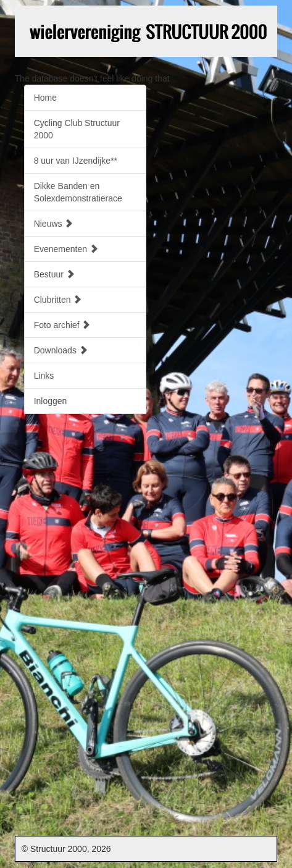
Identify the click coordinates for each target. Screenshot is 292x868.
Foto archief (62, 325)
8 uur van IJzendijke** (76, 161)
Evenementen (66, 249)
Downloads (61, 350)
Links (44, 376)
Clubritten (58, 300)
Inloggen (51, 401)
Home (45, 98)
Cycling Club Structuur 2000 (77, 129)
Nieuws (54, 224)
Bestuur (54, 274)
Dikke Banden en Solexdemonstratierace (78, 192)
